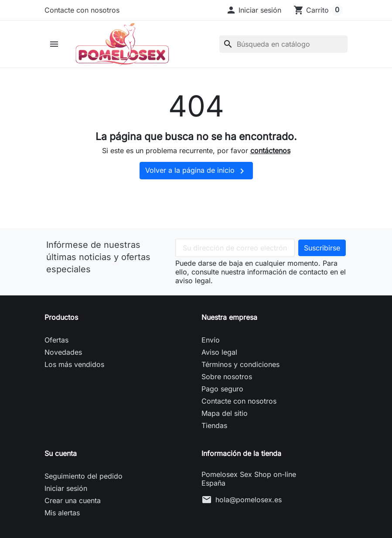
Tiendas (214, 429)
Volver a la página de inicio (196, 175)
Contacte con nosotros (82, 10)
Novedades (63, 356)
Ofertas (56, 344)
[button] (254, 10)
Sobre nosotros (227, 380)
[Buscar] (283, 46)
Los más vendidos (74, 368)
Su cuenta (61, 457)
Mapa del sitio (225, 417)
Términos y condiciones (240, 368)
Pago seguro (222, 393)
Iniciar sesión (66, 492)
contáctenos (270, 154)
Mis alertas (62, 517)
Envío (211, 344)
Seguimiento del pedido (84, 480)
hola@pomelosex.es (249, 504)
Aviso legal (219, 356)
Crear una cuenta (73, 504)
